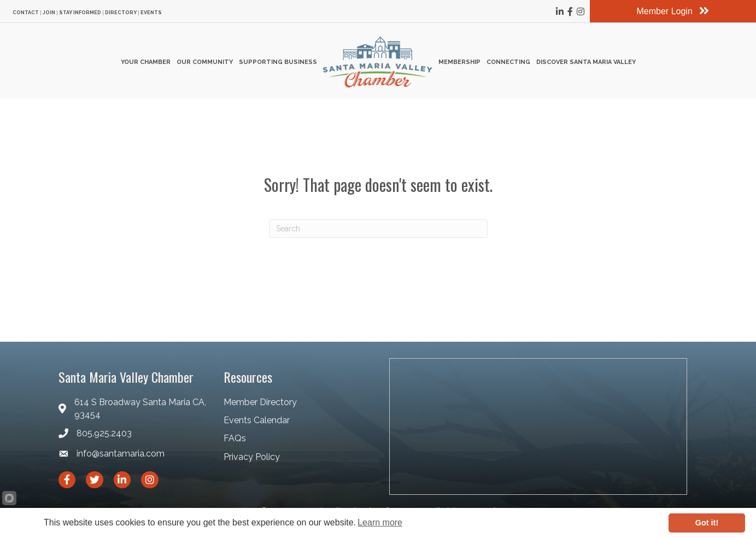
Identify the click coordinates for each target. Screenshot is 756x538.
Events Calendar (257, 420)
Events (151, 13)
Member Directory (260, 402)
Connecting (508, 62)
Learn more (380, 522)
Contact (26, 13)
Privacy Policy (252, 457)
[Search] (378, 229)
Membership (459, 62)
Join (49, 13)
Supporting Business (278, 62)
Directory (121, 13)
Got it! (707, 523)
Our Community (205, 62)
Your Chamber (146, 62)
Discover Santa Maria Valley (586, 62)
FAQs (235, 438)
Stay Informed (80, 13)
